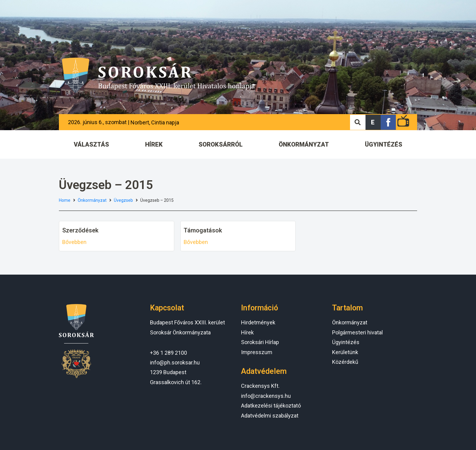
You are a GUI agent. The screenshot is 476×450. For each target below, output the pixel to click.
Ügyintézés (346, 342)
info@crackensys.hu (266, 396)
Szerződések (80, 230)
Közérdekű (345, 362)
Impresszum (257, 352)
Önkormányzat (92, 200)
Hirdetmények (258, 322)
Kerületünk (345, 352)
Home (65, 200)
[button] (373, 122)
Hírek (247, 332)
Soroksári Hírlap (260, 342)
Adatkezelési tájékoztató (271, 406)
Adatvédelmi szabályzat (270, 416)
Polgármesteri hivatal (357, 332)
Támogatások (203, 230)
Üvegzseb (123, 200)
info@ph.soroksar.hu (175, 362)
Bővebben (74, 242)
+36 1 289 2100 (168, 353)
